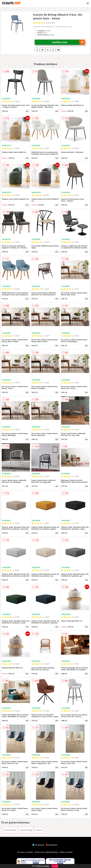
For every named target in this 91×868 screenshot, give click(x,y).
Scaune (39, 830)
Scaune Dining (26, 830)
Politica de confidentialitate (46, 852)
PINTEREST (52, 845)
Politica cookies (66, 852)
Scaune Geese (10, 830)
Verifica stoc (68, 42)
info (27, 111)
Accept (55, 866)
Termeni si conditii (25, 852)
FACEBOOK (38, 845)
